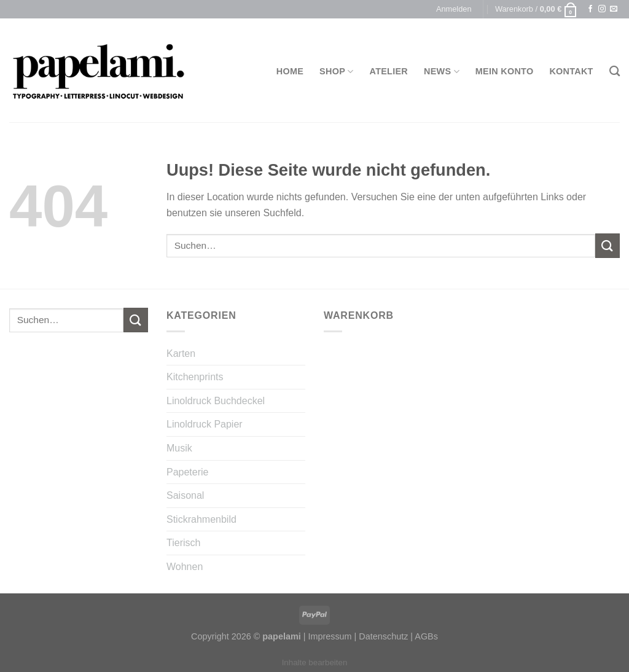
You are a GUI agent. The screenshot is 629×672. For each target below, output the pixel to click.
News (442, 72)
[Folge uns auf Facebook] (590, 9)
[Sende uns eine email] (614, 9)
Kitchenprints (195, 377)
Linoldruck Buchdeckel (216, 401)
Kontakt (571, 71)
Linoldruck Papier (205, 424)
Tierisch (183, 543)
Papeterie (188, 472)
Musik (179, 448)
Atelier (389, 71)
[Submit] (608, 245)
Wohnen (185, 567)
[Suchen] (615, 72)
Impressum (330, 636)
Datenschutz (383, 636)
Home (290, 71)
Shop (336, 72)
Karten (181, 354)
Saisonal (185, 495)
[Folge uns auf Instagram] (602, 9)
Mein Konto (505, 71)
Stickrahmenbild (201, 519)
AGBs (426, 636)
